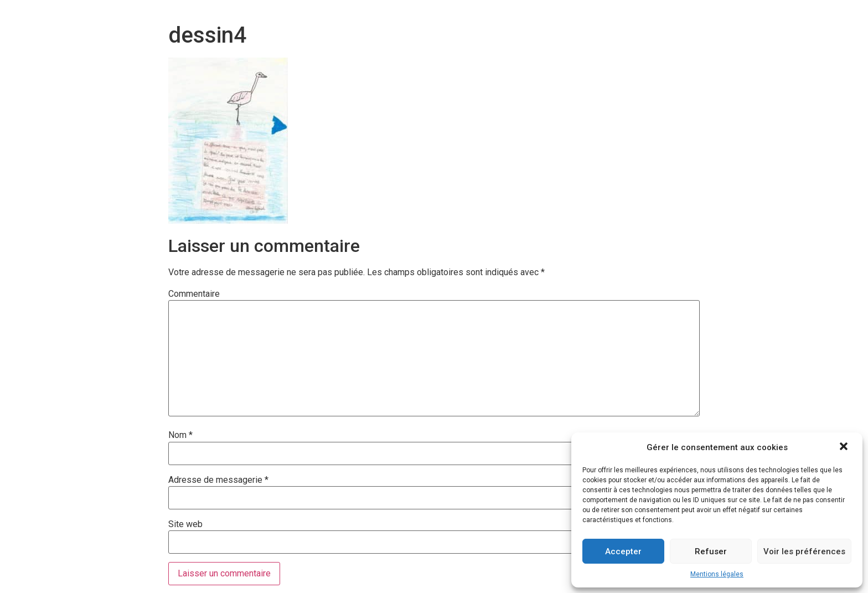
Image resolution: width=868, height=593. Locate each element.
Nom (180, 435)
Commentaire (194, 294)
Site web (185, 524)
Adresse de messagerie (218, 480)
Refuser (711, 551)
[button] (845, 447)
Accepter (623, 551)
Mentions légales (717, 574)
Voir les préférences (804, 551)
